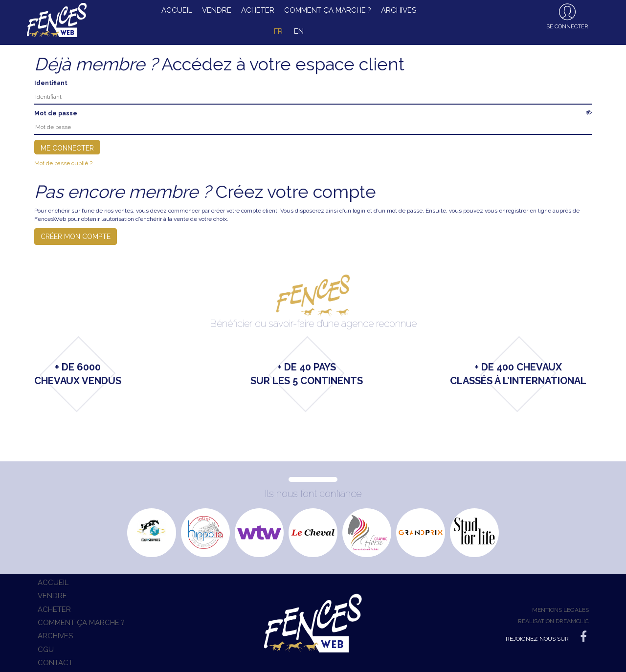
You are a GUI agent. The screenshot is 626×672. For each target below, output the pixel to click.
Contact (55, 663)
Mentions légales (560, 610)
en (299, 31)
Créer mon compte (76, 237)
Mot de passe (56, 113)
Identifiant (51, 83)
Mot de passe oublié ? (63, 163)
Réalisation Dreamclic (553, 621)
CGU (46, 650)
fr (278, 31)
